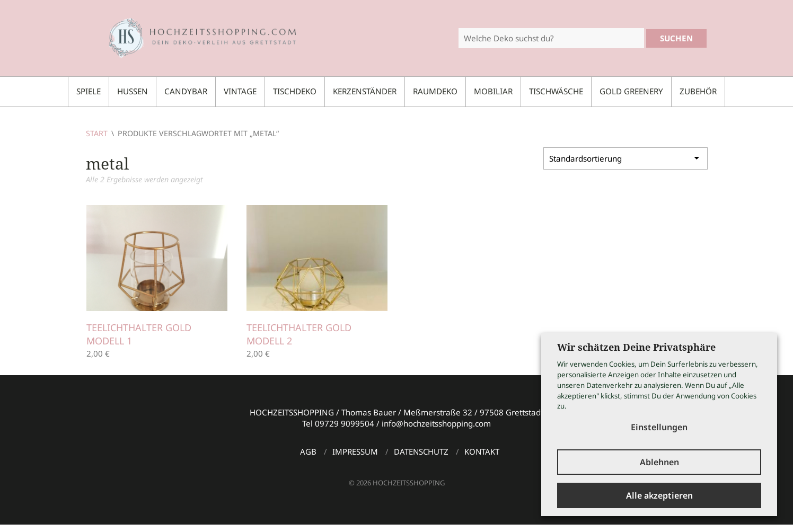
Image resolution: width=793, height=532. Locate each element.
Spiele (89, 91)
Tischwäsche (556, 91)
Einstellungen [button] (659, 427)
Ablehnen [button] (659, 462)
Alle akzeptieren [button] (659, 495)
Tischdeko (295, 91)
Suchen (676, 38)
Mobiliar (493, 91)
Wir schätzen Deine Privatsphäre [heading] (636, 347)
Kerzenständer (365, 91)
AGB (308, 451)
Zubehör (698, 91)
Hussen (133, 91)
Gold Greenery (631, 91)
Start (97, 133)
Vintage (240, 91)
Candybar (186, 91)
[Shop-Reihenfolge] (625, 158)
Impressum (355, 451)
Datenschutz (421, 451)
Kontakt (482, 451)
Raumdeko (435, 91)
